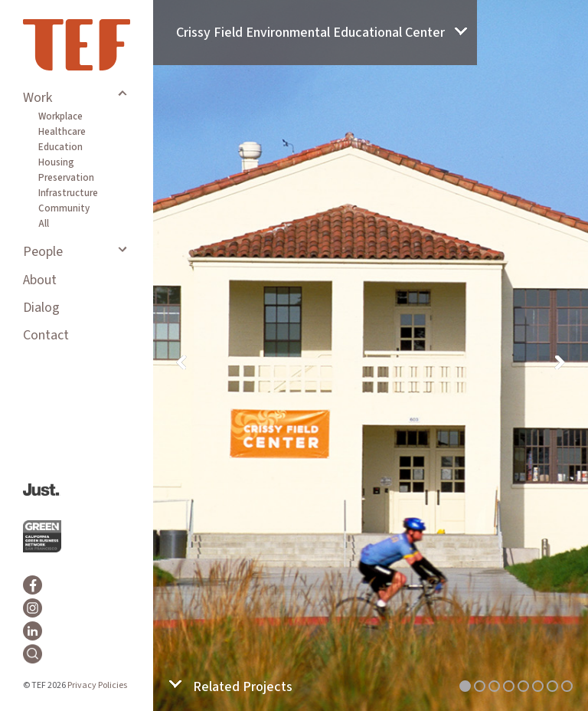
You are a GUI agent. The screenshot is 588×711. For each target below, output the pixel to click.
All (44, 224)
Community (64, 208)
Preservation (66, 178)
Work (38, 98)
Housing (56, 162)
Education (60, 147)
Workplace (60, 116)
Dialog (41, 308)
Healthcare (62, 132)
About (40, 280)
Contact (46, 335)
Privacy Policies (97, 685)
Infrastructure (68, 193)
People (43, 252)
